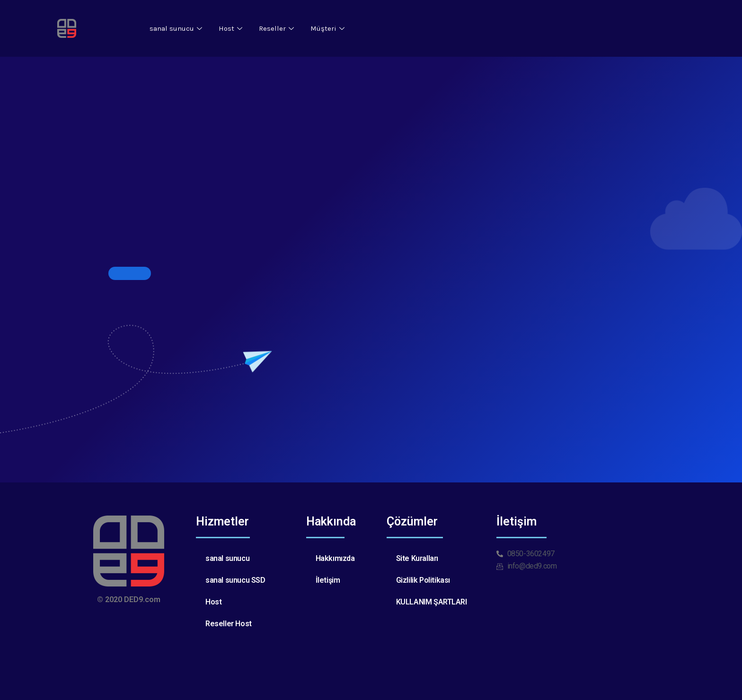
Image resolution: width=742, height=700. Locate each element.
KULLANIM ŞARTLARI (432, 602)
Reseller (278, 28)
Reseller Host (229, 624)
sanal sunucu (177, 28)
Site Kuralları (417, 558)
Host (232, 28)
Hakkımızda (335, 558)
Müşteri (329, 28)
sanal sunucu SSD (235, 580)
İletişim (328, 580)
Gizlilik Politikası (423, 580)
